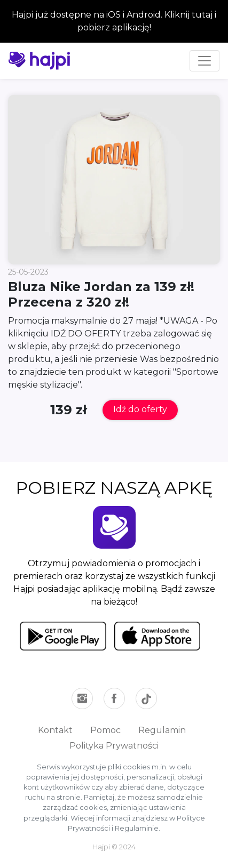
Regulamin (162, 730)
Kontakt (55, 730)
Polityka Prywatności (114, 746)
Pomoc (105, 730)
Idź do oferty (140, 409)
